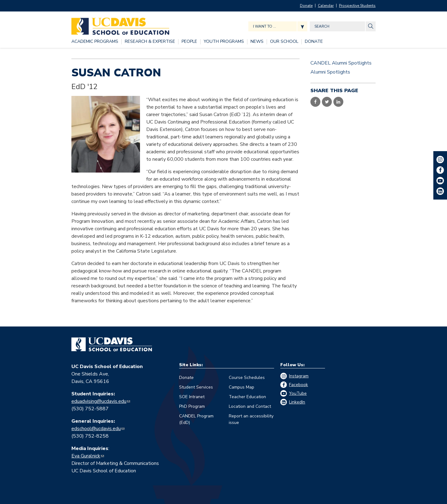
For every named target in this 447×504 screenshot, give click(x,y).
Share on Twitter (327, 102)
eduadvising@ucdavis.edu (99, 401)
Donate (306, 6)
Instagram (299, 376)
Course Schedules (247, 378)
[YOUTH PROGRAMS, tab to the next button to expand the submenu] (224, 42)
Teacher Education (247, 397)
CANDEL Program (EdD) (196, 419)
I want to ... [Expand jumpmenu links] (264, 26)
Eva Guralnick (86, 456)
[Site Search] (371, 26)
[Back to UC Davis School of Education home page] (120, 25)
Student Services (196, 387)
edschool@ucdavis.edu (96, 429)
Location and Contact (250, 406)
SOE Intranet (192, 397)
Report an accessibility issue (251, 419)
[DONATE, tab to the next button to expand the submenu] (314, 42)
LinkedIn (297, 402)
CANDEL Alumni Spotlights (341, 63)
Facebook (298, 385)
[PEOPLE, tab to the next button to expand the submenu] (189, 42)
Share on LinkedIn (338, 102)
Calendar (326, 6)
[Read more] (106, 134)
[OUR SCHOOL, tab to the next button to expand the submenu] (284, 42)
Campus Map (242, 387)
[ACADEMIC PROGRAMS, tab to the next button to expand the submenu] (95, 42)
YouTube (298, 393)
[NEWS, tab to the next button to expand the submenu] (257, 42)
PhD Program (192, 406)
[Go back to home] (112, 344)
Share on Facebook (315, 102)
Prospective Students (357, 6)
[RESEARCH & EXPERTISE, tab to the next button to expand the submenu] (150, 42)
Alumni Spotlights (330, 72)
